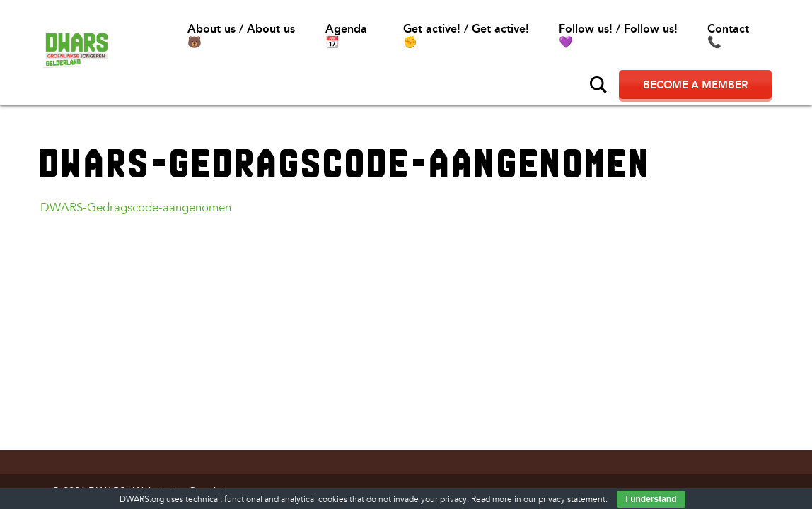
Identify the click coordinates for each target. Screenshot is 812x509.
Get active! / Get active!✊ (466, 35)
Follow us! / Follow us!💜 (618, 35)
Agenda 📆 (346, 35)
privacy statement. (574, 499)
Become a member (695, 85)
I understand (651, 499)
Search (598, 85)
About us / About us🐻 (241, 35)
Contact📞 (728, 35)
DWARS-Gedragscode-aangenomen (136, 207)
